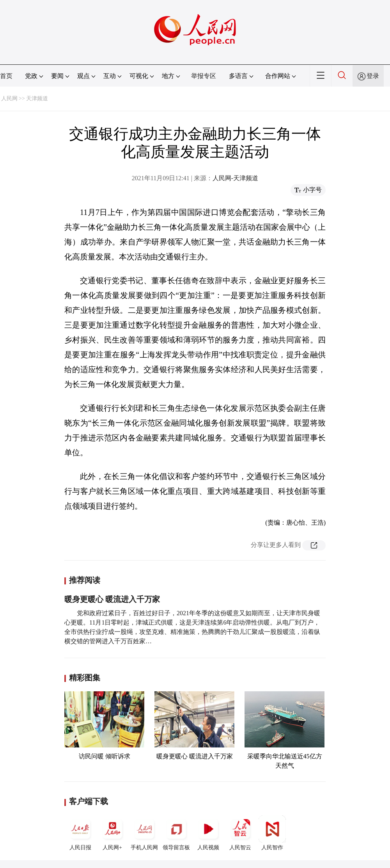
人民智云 (240, 833)
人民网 (9, 99)
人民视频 (208, 833)
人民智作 (272, 833)
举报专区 (204, 76)
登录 (373, 76)
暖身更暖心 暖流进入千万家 (112, 599)
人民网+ (112, 833)
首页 (6, 76)
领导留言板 (176, 833)
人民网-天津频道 (235, 178)
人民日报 (80, 833)
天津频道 (37, 99)
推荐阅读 (85, 580)
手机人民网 (144, 833)
